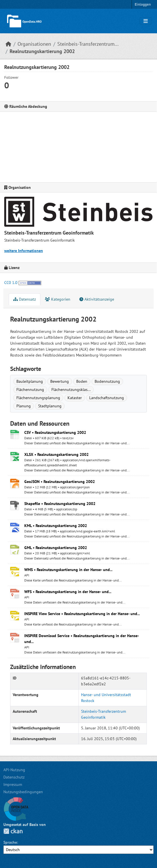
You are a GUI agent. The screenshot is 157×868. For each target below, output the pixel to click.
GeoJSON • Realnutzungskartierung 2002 (60, 482)
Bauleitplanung (30, 381)
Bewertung (60, 381)
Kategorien (58, 299)
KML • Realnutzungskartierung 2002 (56, 526)
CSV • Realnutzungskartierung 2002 (55, 432)
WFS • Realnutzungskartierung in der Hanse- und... (68, 592)
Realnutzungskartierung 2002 (42, 51)
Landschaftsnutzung (107, 398)
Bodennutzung (107, 381)
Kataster (75, 398)
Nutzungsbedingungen (23, 792)
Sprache (10, 842)
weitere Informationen (24, 251)
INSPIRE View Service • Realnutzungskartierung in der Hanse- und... (82, 614)
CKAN (13, 831)
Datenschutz (14, 777)
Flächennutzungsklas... (71, 390)
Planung (24, 406)
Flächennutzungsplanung (38, 398)
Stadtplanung (50, 406)
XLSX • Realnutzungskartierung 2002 (56, 454)
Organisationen (34, 44)
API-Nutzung (14, 770)
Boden (82, 381)
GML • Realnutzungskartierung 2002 (56, 548)
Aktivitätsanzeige (97, 299)
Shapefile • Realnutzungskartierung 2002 (60, 504)
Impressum (13, 784)
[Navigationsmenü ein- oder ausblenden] (146, 21)
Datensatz (25, 299)
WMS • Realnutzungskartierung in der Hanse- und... (68, 570)
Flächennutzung (30, 390)
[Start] (8, 44)
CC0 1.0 (11, 283)
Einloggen (143, 4)
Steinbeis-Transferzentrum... (88, 44)
